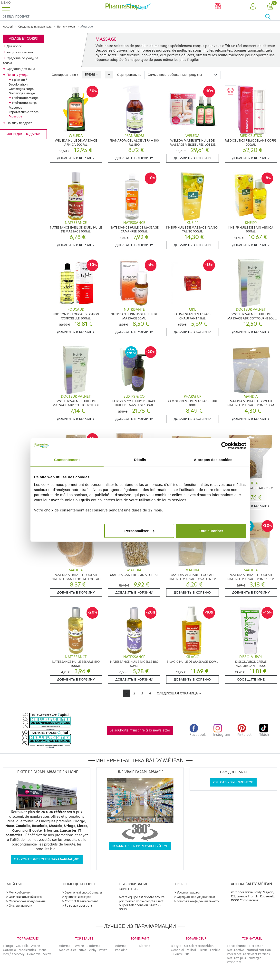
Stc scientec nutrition (199, 946)
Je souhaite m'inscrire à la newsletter (140, 730)
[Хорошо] (272, 16)
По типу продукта (19, 123)
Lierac (203, 950)
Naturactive (235, 950)
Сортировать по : (65, 75)
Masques (15, 108)
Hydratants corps (25, 103)
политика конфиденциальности (198, 901)
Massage (15, 116)
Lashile (215, 950)
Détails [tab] (140, 460)
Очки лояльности (20, 906)
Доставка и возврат (78, 897)
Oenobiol (177, 950)
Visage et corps (23, 39)
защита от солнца (20, 52)
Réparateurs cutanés (24, 112)
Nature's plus (236, 958)
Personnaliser (140, 531)
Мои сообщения (20, 892)
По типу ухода (66, 27)
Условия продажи (188, 892)
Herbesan (256, 946)
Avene (36, 946)
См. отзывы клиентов (233, 782)
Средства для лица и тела (35, 27)
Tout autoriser (211, 531)
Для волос (14, 46)
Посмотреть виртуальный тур (140, 846)
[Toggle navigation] (6, 6)
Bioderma (93, 946)
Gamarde (34, 954)
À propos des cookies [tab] (213, 460)
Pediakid (121, 950)
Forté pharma (237, 946)
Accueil (8, 27)
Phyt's (103, 950)
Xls (187, 954)
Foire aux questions (79, 906)
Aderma (65, 946)
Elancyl (178, 954)
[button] (253, 7)
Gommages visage (22, 93)
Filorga (8, 946)
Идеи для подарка (23, 134)
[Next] (179, 693)
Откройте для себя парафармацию (47, 859)
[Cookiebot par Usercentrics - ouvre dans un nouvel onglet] (225, 446)
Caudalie (22, 946)
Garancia (10, 950)
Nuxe (82, 950)
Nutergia (255, 958)
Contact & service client (81, 901)
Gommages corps (21, 89)
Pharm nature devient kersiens (248, 954)
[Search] (132, 16)
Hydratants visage (25, 98)
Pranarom (234, 962)
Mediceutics (27, 950)
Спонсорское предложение (27, 901)
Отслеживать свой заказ (25, 897)
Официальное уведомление (196, 897)
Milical (191, 950)
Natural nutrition (259, 950)
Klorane (145, 946)
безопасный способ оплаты (83, 892)
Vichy (47, 954)
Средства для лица (21, 69)
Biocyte (176, 946)
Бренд (90, 74)
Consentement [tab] (67, 460)
